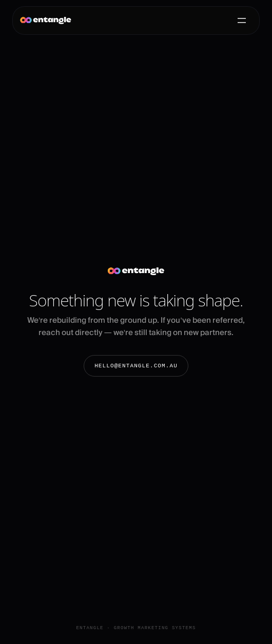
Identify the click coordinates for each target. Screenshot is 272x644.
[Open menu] (242, 20)
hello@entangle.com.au (136, 366)
